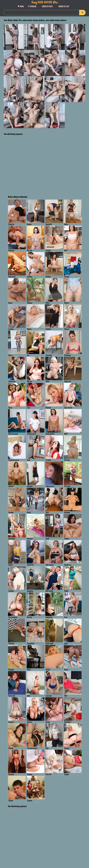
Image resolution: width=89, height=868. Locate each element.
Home (21, 6)
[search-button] (82, 13)
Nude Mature (44, 2)
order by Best (47, 6)
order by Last (64, 6)
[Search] (44, 13)
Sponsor (33, 6)
